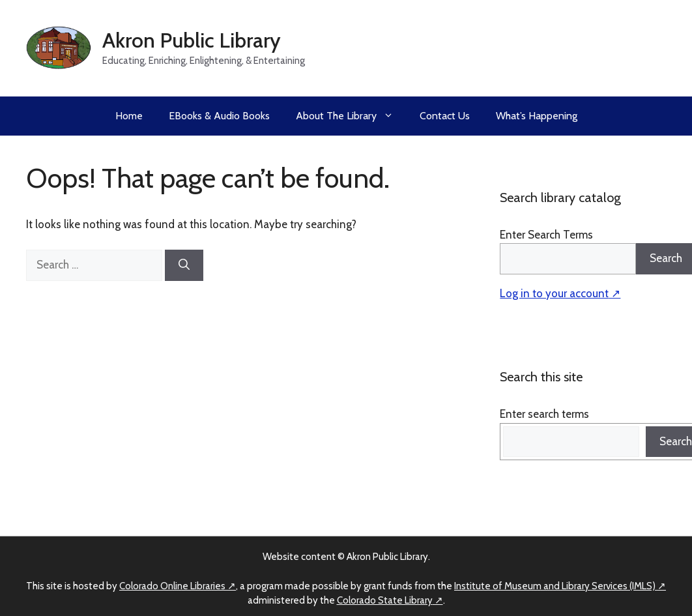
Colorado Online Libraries (172, 586)
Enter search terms (544, 414)
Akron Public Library (192, 40)
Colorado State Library (385, 600)
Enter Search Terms (546, 235)
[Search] (184, 265)
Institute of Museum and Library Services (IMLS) (555, 586)
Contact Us (445, 116)
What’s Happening (537, 116)
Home (129, 116)
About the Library (351, 116)
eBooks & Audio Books (219, 116)
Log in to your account (554, 293)
